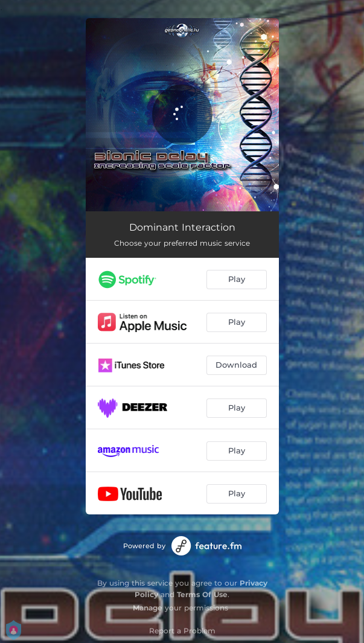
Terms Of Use (202, 594)
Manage (148, 608)
